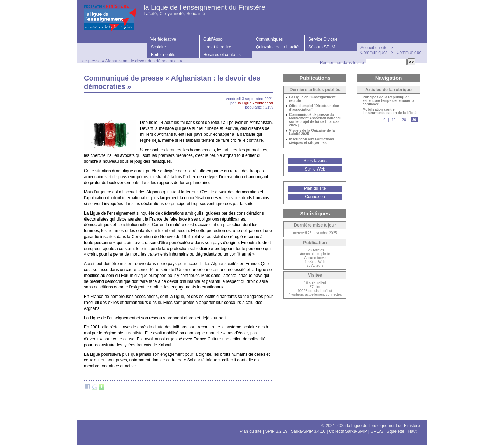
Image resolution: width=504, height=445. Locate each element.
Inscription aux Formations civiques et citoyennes (311, 141)
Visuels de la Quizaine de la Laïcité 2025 (312, 132)
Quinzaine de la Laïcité (277, 47)
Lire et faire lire (217, 47)
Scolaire (158, 47)
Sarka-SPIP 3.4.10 (308, 431)
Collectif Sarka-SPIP (348, 431)
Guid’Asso (213, 39)
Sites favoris (315, 161)
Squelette (396, 431)
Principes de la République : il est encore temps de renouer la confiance (388, 101)
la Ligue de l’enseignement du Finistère (204, 7)
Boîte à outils (163, 55)
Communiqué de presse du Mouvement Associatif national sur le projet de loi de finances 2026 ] (315, 120)
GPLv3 (377, 431)
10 (394, 120)
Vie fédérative (163, 39)
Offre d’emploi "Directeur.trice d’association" (314, 108)
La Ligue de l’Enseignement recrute (312, 99)
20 (404, 120)
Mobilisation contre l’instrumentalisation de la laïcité (390, 111)
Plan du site (315, 188)
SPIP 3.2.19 (276, 431)
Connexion (315, 197)
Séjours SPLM (322, 47)
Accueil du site (374, 48)
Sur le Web (315, 169)
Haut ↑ (414, 431)
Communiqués (269, 39)
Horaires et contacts (222, 55)
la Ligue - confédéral (255, 103)
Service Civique (323, 39)
